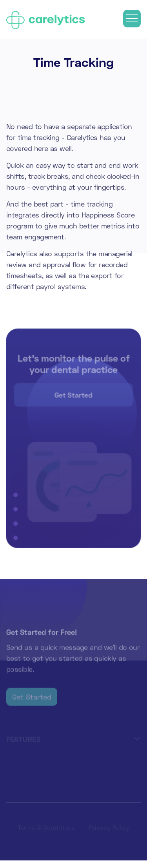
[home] (45, 18)
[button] (132, 19)
